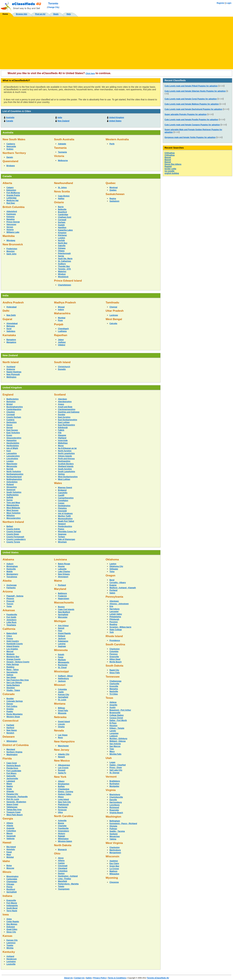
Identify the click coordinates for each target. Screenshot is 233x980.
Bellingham (115, 821)
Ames (9, 919)
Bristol (10, 404)
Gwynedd (62, 511)
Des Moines (12, 924)
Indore (61, 310)
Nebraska (60, 717)
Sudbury (62, 264)
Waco (112, 752)
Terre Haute (12, 911)
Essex (9, 435)
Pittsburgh (114, 619)
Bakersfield (12, 633)
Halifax (61, 199)
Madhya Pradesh (65, 303)
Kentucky (9, 952)
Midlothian (63, 443)
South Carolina (115, 644)
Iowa (6, 915)
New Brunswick (13, 244)
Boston (61, 607)
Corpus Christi (116, 718)
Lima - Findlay (64, 879)
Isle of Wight (12, 448)
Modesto (10, 654)
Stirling (61, 474)
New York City (64, 802)
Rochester (63, 665)
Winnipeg (11, 240)
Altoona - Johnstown (119, 604)
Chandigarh (63, 329)
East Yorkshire (13, 433)
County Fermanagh (15, 537)
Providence (115, 640)
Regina (113, 199)
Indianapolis (12, 906)
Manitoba (9, 236)
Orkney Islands (65, 456)
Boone (61, 823)
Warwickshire (13, 505)
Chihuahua (170, 153)
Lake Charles (64, 572)
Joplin (61, 692)
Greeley (10, 709)
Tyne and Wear (13, 503)
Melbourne (63, 161)
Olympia (113, 826)
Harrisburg (114, 609)
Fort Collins (12, 706)
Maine (58, 581)
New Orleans (64, 574)
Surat (9, 329)
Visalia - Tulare (13, 690)
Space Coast (12, 804)
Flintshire (62, 508)
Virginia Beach (116, 813)
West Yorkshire (13, 513)
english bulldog (172, 173)
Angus (61, 404)
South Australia (64, 139)
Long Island (63, 799)
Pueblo (10, 712)
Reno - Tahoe (13, 670)
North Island (11, 362)
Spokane (114, 834)
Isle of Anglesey (65, 513)
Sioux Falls (115, 673)
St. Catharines (64, 261)
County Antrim (13, 529)
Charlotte (62, 826)
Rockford (11, 889)
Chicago (10, 884)
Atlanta (10, 826)
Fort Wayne (12, 903)
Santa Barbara (13, 685)
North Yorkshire (14, 472)
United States (115, 121)
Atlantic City (64, 754)
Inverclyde (63, 440)
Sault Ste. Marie (65, 259)
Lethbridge (11, 198)
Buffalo (61, 786)
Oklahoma (112, 560)
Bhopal (61, 307)
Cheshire (11, 412)
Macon (10, 833)
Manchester (12, 464)
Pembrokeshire (65, 526)
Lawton (113, 564)
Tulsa (112, 572)
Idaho (6, 861)
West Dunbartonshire (68, 477)
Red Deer (11, 203)
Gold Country (13, 641)
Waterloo (62, 272)
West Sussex (12, 510)
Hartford (10, 728)
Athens (10, 823)
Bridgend (62, 490)
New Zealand (63, 121)
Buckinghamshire (15, 407)
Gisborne (11, 369)
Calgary (10, 188)
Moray (61, 446)
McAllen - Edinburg (118, 739)
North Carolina (64, 816)
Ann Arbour (63, 626)
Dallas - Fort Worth (118, 720)
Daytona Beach (14, 766)
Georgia (8, 819)
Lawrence (11, 943)
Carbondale (12, 879)
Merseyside (12, 466)
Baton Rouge (64, 564)
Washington (12, 755)
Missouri (60, 685)
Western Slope (13, 717)
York (112, 632)
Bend (112, 580)
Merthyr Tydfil (64, 516)
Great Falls (63, 711)
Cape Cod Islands (66, 609)
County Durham (14, 417)
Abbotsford (12, 212)
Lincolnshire (12, 459)
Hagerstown (64, 599)
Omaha (61, 727)
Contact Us (79, 978)
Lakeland (11, 781)
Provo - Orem (116, 768)
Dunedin (62, 369)
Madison (114, 871)
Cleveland (63, 868)
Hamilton (62, 228)
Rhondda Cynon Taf (67, 532)
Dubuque (11, 927)
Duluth (61, 655)
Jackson (62, 639)
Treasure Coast (14, 812)
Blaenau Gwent (65, 488)
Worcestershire (14, 518)
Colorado (9, 694)
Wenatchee (115, 836)
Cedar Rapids (13, 922)
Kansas (7, 936)
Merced (10, 651)
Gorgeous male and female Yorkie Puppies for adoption (190, 137)
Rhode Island (114, 636)
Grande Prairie (13, 195)
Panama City (12, 794)
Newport (62, 524)
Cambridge (63, 215)
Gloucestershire (14, 438)
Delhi (6, 311)
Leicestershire (13, 456)
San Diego (11, 677)
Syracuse (62, 810)
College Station (117, 715)
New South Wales (14, 139)
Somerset (11, 490)
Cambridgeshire (14, 409)
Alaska (7, 581)
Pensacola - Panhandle (17, 797)
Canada (9, 121)
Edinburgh (63, 428)
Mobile (10, 572)
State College (116, 630)
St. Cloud (62, 668)
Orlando (10, 791)
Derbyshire (12, 422)
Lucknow (114, 315)
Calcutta (113, 323)
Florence (114, 654)
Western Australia (117, 139)
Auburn (10, 564)
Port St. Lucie (13, 799)
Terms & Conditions (117, 978)
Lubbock (114, 736)
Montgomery (12, 574)
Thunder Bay (64, 266)
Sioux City (11, 932)
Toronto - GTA (64, 269)
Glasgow (62, 435)
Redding (10, 667)
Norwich (10, 733)
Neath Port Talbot (66, 521)
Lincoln (61, 724)
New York (60, 777)
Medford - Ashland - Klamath (123, 588)
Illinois (7, 872)
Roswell (62, 770)
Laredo (113, 731)
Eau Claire (114, 863)
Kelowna (10, 217)
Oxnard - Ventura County (18, 662)
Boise (9, 866)
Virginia (111, 790)
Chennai (113, 307)
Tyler (112, 749)
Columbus (11, 831)
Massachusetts (64, 603)
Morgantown (115, 853)
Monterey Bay (13, 657)
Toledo (61, 886)
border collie (170, 169)
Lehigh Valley (116, 614)
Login (229, 3)
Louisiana (60, 560)
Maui (9, 855)
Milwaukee (114, 874)
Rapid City (114, 670)
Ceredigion (63, 501)
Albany (61, 781)
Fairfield (10, 725)
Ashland (10, 956)
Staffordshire (13, 495)
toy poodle (169, 171)
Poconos (114, 622)
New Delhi (11, 315)
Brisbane (11, 166)
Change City (53, 7)
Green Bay (114, 866)
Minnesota (61, 650)
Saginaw (62, 646)
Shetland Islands (66, 466)
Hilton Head (115, 659)
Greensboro (63, 831)
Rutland (10, 484)
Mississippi (61, 671)
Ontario (59, 202)
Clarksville (114, 684)
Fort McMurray (13, 193)
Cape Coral (12, 763)
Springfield (12, 892)
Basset (168, 157)
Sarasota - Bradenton (16, 802)
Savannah (11, 836)
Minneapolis (64, 662)
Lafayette (62, 569)
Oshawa (62, 248)
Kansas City (12, 940)
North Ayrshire (65, 451)
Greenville (114, 657)
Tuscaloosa (12, 577)
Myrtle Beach (116, 662)
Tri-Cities (114, 694)
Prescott (10, 601)
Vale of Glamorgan (66, 539)
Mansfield (62, 881)
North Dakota (63, 845)
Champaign (12, 882)
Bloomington (12, 876)
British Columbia (14, 207)
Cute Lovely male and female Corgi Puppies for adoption (191, 99)
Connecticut (11, 721)
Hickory (61, 834)
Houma (61, 566)
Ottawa (61, 251)
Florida (7, 759)
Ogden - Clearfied (118, 765)
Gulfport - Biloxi (65, 676)
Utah (109, 758)
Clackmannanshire (67, 409)
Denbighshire (64, 506)
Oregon (111, 576)
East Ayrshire (64, 417)
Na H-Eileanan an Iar (67, 448)
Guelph (61, 225)
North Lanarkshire (66, 453)
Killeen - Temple (117, 728)
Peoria (9, 887)
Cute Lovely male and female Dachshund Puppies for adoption (193, 109)
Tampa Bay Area (14, 810)
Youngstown (64, 889)
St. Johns (62, 188)
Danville (113, 800)
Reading (113, 624)
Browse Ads (22, 14)
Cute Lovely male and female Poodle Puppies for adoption (191, 120)
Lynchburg (115, 805)
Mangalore (11, 342)
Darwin (10, 157)
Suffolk (10, 497)
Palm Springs (13, 664)
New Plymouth (13, 374)
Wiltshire (11, 516)
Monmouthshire (65, 519)
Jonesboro (11, 620)
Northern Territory (14, 153)
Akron (61, 858)
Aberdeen (62, 399)
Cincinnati (63, 866)
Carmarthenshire (66, 498)
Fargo (61, 657)
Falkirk (61, 430)
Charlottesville (116, 797)
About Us (68, 978)
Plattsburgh (63, 805)
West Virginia (114, 843)
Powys (61, 529)
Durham (62, 222)
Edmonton (11, 190)
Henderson (12, 959)
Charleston (115, 649)
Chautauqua (64, 789)
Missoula (62, 713)
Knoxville (114, 686)
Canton (61, 863)
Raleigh (61, 836)
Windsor (62, 274)
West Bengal (114, 319)
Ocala (9, 789)
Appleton (114, 861)
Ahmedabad (12, 323)
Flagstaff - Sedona (15, 596)
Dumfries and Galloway (69, 412)
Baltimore (62, 593)
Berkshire (11, 402)
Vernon (10, 227)
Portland (62, 585)
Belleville (62, 209)
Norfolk (61, 240)
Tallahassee (12, 807)
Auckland (11, 367)
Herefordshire (13, 443)
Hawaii (7, 843)
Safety (89, 978)
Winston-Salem (65, 841)
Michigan (60, 621)
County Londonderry (16, 539)
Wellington (11, 377)
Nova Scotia (62, 192)
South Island (62, 362)
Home (5, 14)
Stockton (11, 688)
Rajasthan (61, 335)
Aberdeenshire (65, 402)
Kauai (9, 852)
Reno (60, 738)
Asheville (62, 821)
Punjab (59, 324)
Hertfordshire (13, 446)
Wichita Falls (115, 754)
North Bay (63, 243)
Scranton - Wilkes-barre (120, 627)
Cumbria (10, 420)
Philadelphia (115, 617)
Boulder (10, 699)
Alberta (7, 183)
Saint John (11, 254)
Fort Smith (11, 617)
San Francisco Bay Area (18, 680)
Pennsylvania (114, 597)
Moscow (10, 868)
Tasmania (60, 148)
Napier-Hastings (14, 372)
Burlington (114, 784)
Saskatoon (114, 201)
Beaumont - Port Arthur (120, 710)
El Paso (113, 723)
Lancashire (12, 453)
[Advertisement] (116, 42)
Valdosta (10, 839)
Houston (114, 726)
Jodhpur (62, 342)
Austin (113, 707)
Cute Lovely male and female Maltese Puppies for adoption (192, 104)
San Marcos (115, 746)
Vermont (111, 777)
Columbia (62, 689)
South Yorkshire (14, 492)
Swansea (62, 534)
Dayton (61, 874)
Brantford (62, 212)
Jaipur (61, 340)
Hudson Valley (65, 794)
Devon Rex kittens (173, 164)
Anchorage (12, 585)
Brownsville (115, 713)
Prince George (13, 222)
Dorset (10, 428)
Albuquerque (64, 765)
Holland (61, 636)
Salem (112, 593)
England (8, 395)
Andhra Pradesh (13, 303)
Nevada (59, 731)
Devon (9, 425)
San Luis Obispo (14, 683)
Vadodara (11, 331)
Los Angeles (12, 649)
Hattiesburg (63, 679)
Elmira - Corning (65, 792)
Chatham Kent (64, 217)
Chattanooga (115, 681)
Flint (60, 631)
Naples (10, 786)
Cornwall (62, 220)
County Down (13, 534)
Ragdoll (168, 167)
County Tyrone (13, 542)
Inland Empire (13, 646)
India (60, 117)
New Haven (12, 730)
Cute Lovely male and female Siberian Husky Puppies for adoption (195, 91)
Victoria (59, 156)
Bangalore (11, 340)
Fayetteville (12, 615)
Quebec (111, 183)
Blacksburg (115, 795)
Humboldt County (15, 644)
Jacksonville (12, 779)
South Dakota (114, 666)
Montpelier (114, 786)
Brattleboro (115, 781)
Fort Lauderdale (14, 771)
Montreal (114, 188)
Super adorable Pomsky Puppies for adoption (186, 114)
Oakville (62, 246)
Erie (111, 606)
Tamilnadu (112, 303)
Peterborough (64, 253)
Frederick (62, 596)
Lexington (11, 962)
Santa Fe (62, 773)
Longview (114, 733)
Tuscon (10, 604)
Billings (61, 708)
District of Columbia (16, 745)
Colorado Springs (15, 701)
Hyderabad (11, 307)
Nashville (114, 691)
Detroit (61, 628)
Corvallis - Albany (118, 583)
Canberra (11, 144)
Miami (9, 784)
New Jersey (62, 750)
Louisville (11, 964)
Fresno (10, 639)
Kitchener (62, 235)
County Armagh (14, 532)
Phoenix (10, 599)
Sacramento (12, 672)
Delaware (9, 737)
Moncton (11, 251)
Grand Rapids (64, 633)
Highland (62, 438)
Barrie (61, 207)
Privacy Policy (100, 978)
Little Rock (11, 622)
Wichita (10, 948)
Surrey (10, 500)
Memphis (114, 689)
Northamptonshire (15, 474)
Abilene (113, 702)
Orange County (14, 659)
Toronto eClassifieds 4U (158, 978)
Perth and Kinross (66, 459)
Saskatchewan (115, 194)
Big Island (11, 847)
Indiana (7, 896)
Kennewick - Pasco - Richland (123, 824)
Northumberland (14, 477)
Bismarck (62, 850)
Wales (58, 483)
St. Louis (62, 700)
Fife (60, 433)
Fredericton (12, 249)
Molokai (10, 857)
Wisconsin (112, 856)
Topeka (10, 945)
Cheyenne (114, 882)
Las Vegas (63, 735)
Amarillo (113, 705)
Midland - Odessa (118, 741)
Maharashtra (62, 313)
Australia (10, 117)
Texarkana (11, 625)
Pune (60, 320)
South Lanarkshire (66, 472)
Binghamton (64, 784)
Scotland (60, 395)
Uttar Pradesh (115, 311)
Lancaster (114, 612)
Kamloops (11, 214)
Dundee (61, 415)
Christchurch (64, 367)
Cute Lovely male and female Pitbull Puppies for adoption (191, 86)
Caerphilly (63, 493)
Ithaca (61, 797)
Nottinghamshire (14, 479)
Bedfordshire (13, 399)
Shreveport (63, 577)
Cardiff (61, 495)
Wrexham (62, 542)
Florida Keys (12, 768)
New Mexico (62, 761)
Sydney (10, 149)
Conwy (61, 503)
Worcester (63, 617)
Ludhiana (62, 331)
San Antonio (115, 744)
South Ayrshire (65, 469)
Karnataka (9, 335)
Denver (10, 704)
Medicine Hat (12, 200)
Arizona (8, 592)
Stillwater (114, 569)
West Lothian (64, 479)
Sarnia (61, 256)
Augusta (10, 828)
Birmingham (12, 566)
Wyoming (112, 878)
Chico (9, 636)
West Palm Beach (15, 815)
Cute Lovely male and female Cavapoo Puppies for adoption (192, 125)
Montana (60, 704)
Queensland (10, 161)
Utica (60, 812)
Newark (61, 757)
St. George (114, 773)
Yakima (113, 839)
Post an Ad (40, 14)
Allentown (114, 601)
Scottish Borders (66, 464)
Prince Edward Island (68, 281)
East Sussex (12, 430)
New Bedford (64, 612)
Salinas (10, 675)
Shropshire (12, 487)
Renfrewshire (64, 461)
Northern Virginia (14, 752)
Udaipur (62, 345)
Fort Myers (11, 773)
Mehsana (11, 326)
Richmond (114, 807)
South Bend (12, 908)
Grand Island (64, 722)
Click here (90, 73)
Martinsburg (115, 850)
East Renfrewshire (66, 425)
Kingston (62, 233)
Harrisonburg (116, 802)
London (61, 238)
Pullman (113, 829)
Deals (56, 14)
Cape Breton (64, 196)
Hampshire (11, 440)
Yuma (9, 606)
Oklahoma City (116, 566)
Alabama (8, 560)
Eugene (113, 585)
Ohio (57, 854)
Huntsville (11, 569)
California (9, 629)
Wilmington (12, 741)
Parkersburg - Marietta (68, 884)
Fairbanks (11, 588)
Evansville (11, 900)
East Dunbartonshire (67, 420)
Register (221, 3)
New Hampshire (64, 742)
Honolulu (11, 849)
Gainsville (11, 776)
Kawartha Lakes (65, 230)
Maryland (11, 749)
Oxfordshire (12, 482)
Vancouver (11, 224)
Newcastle (11, 146)
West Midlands (13, 508)
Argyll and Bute (65, 407)
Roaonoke (114, 810)
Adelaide (62, 144)
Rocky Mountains (14, 714)
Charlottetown (64, 285)
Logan (112, 762)
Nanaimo (11, 219)
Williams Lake (13, 232)
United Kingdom (117, 117)
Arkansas (9, 610)
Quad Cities (12, 929)
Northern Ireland (13, 522)
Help (69, 14)
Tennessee (113, 677)
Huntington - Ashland (68, 876)
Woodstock (63, 277)
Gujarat (7, 319)
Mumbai (62, 318)
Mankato (62, 660)
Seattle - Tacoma (117, 831)
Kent (9, 451)
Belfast (10, 526)
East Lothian (64, 422)
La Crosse (114, 869)
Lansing (62, 644)
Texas (109, 698)
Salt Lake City (116, 770)
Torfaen (61, 537)
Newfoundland (64, 183)
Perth (112, 144)
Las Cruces (63, 768)
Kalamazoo (63, 641)
